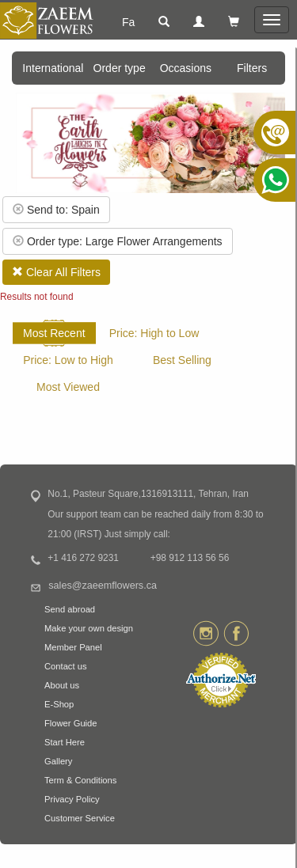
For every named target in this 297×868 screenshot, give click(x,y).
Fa (128, 22)
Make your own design (89, 628)
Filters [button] (252, 68)
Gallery (58, 761)
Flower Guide (71, 723)
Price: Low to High (68, 360)
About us (62, 685)
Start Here (65, 742)
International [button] (53, 68)
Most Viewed (68, 387)
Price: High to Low (154, 333)
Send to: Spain (56, 210)
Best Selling (182, 360)
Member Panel (73, 647)
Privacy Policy (72, 799)
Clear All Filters (56, 272)
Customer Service (80, 818)
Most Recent (54, 333)
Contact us (65, 666)
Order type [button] (120, 68)
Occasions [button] (186, 68)
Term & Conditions (80, 780)
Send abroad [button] (70, 609)
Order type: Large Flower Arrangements (118, 241)
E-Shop (59, 704)
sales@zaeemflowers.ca (103, 586)
